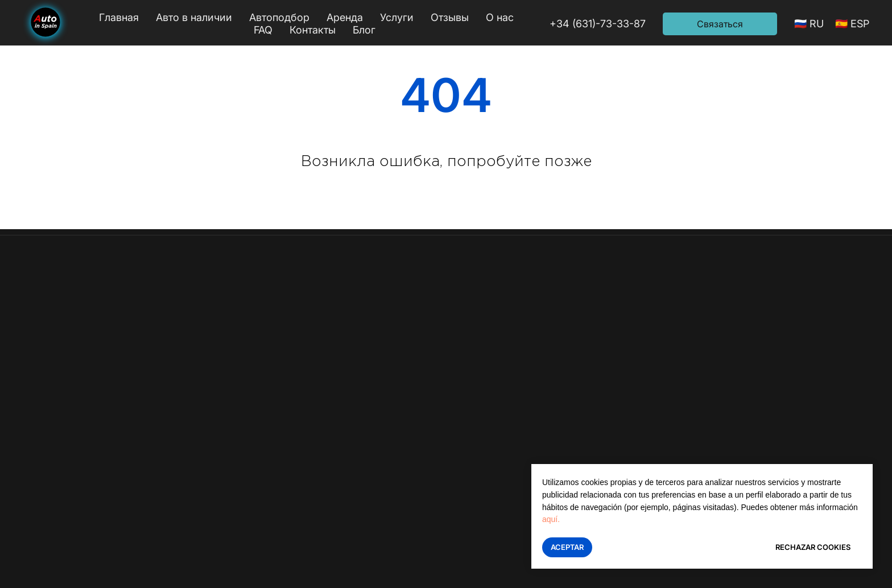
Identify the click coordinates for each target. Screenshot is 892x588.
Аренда (345, 17)
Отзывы (450, 17)
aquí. (551, 519)
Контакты (313, 30)
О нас (500, 17)
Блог (364, 30)
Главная (119, 17)
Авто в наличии (194, 17)
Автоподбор (279, 17)
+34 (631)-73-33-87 (598, 24)
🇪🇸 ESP (852, 24)
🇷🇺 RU (809, 24)
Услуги (397, 17)
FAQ (263, 30)
